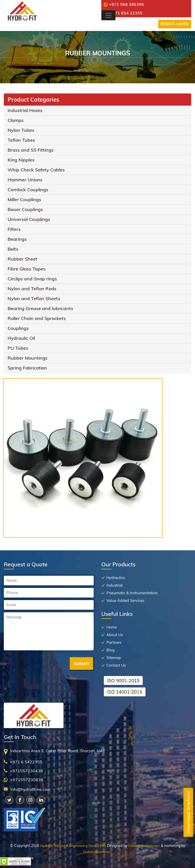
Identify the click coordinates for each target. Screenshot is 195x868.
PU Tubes (18, 348)
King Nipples (21, 160)
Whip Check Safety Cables (36, 170)
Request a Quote (175, 24)
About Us (115, 635)
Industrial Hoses (25, 110)
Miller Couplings (24, 199)
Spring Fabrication (27, 368)
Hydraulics (116, 578)
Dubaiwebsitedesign (144, 846)
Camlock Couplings (28, 190)
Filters (14, 229)
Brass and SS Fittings (31, 150)
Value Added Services (125, 600)
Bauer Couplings (25, 209)
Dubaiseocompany (97, 852)
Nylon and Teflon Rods (32, 289)
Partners (114, 642)
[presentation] (42, 664)
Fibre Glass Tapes (27, 269)
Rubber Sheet (22, 259)
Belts (13, 249)
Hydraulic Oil (21, 338)
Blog (110, 650)
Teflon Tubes (21, 140)
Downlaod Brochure (188, 813)
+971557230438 (26, 771)
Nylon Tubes (21, 130)
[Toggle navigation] (108, 15)
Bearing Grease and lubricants (40, 308)
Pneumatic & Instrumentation (132, 593)
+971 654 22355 (124, 13)
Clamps (16, 120)
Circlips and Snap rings (32, 279)
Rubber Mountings (28, 358)
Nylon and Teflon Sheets (34, 299)
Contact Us (116, 665)
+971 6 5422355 (26, 762)
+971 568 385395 (124, 4)
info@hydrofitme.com (30, 789)
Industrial (115, 585)
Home (112, 627)
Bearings (17, 239)
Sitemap (114, 658)
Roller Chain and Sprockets (37, 318)
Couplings (18, 328)
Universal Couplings (29, 219)
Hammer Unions (25, 180)
